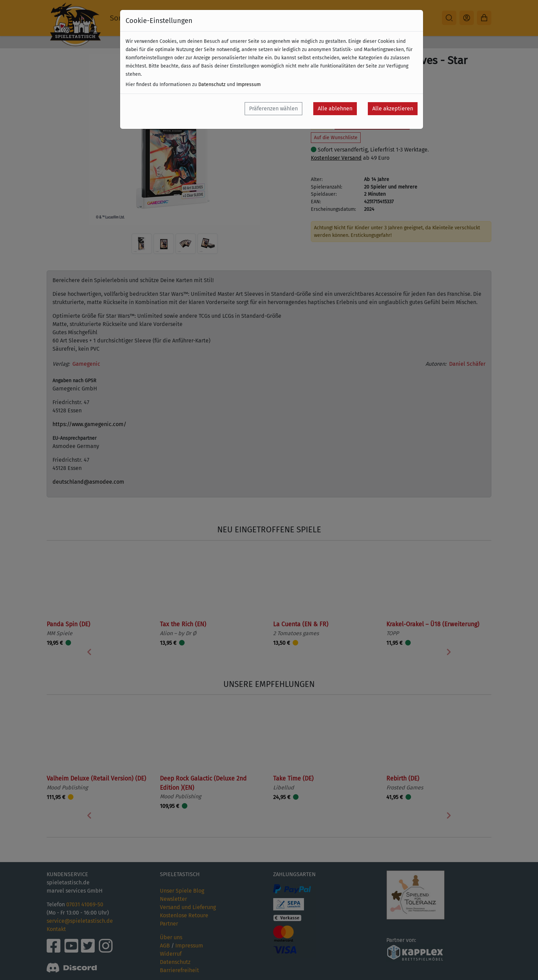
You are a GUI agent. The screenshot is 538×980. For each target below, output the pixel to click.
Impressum (249, 84)
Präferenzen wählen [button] (273, 108)
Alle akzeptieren (393, 108)
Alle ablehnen (335, 108)
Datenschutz (212, 84)
